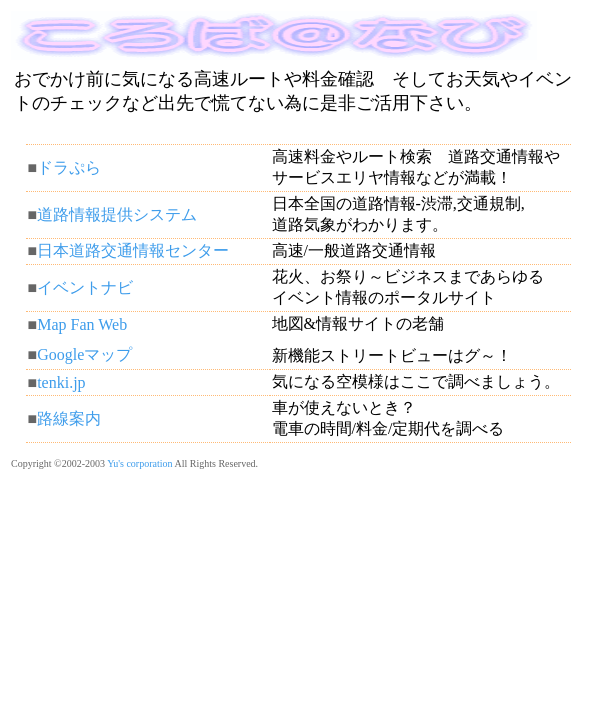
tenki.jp (61, 382)
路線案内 (69, 418)
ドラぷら (69, 167)
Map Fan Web (82, 324)
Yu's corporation (139, 463)
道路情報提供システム (117, 214)
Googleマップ (84, 354)
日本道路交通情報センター (133, 250)
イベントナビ (85, 287)
